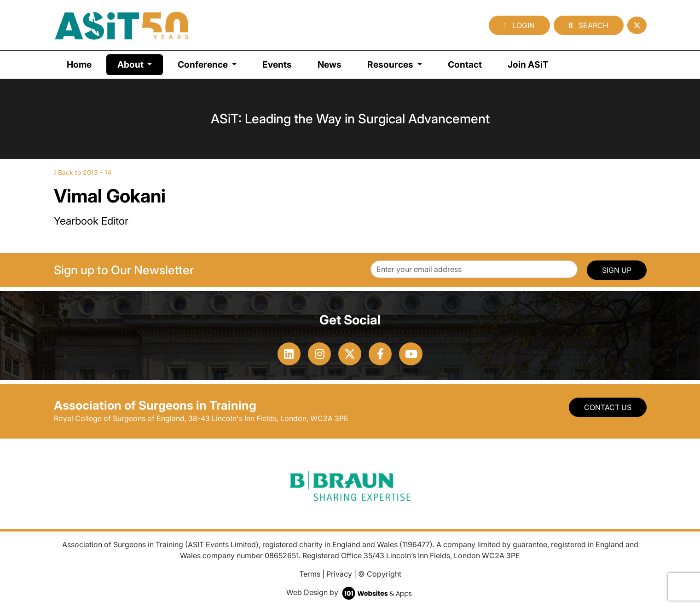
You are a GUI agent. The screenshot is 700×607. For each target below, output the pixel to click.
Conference (204, 64)
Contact (465, 64)
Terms (310, 574)
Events (277, 64)
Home (79, 64)
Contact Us (608, 407)
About (140, 64)
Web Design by (350, 592)
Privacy (339, 574)
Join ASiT (528, 64)
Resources (391, 64)
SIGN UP (617, 270)
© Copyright (380, 574)
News (330, 64)
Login (519, 25)
